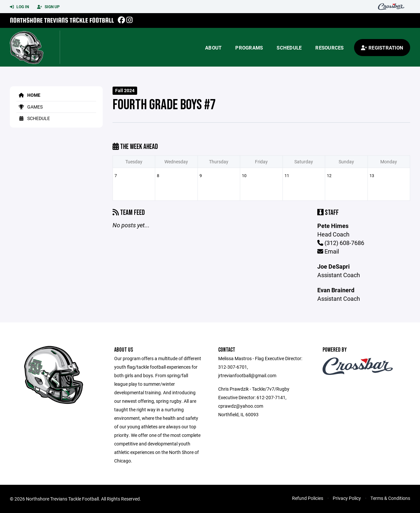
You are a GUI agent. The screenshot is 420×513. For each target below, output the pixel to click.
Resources (329, 48)
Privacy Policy (347, 498)
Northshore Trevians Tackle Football (62, 20)
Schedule (289, 48)
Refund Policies (308, 498)
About (213, 48)
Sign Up (48, 7)
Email (328, 251)
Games (30, 107)
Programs (249, 48)
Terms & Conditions (390, 498)
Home (28, 95)
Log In (19, 7)
